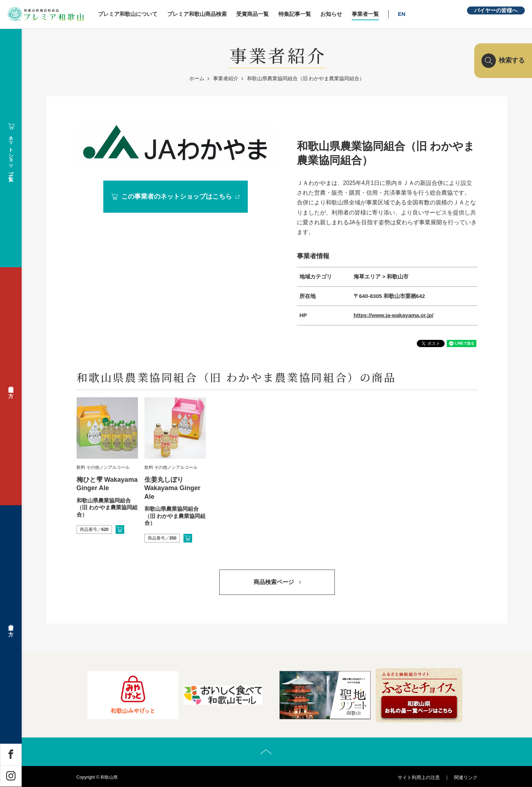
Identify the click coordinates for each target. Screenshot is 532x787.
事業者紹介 (226, 78)
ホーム (197, 78)
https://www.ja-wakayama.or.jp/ (393, 315)
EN (402, 14)
